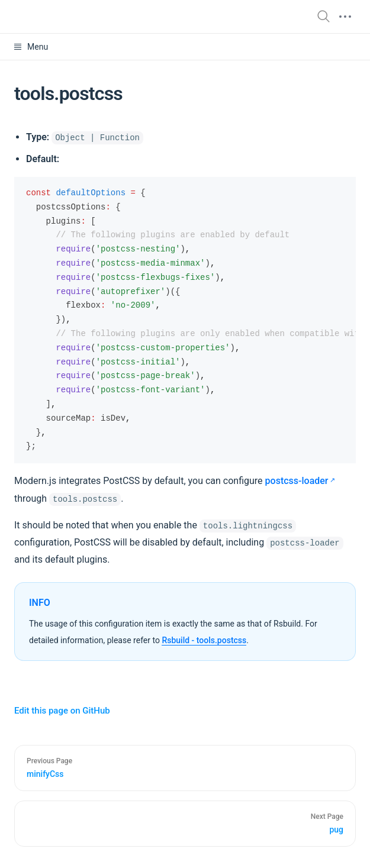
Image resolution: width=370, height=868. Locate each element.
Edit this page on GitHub (62, 711)
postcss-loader (297, 481)
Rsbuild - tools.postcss (204, 640)
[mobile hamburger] (345, 17)
